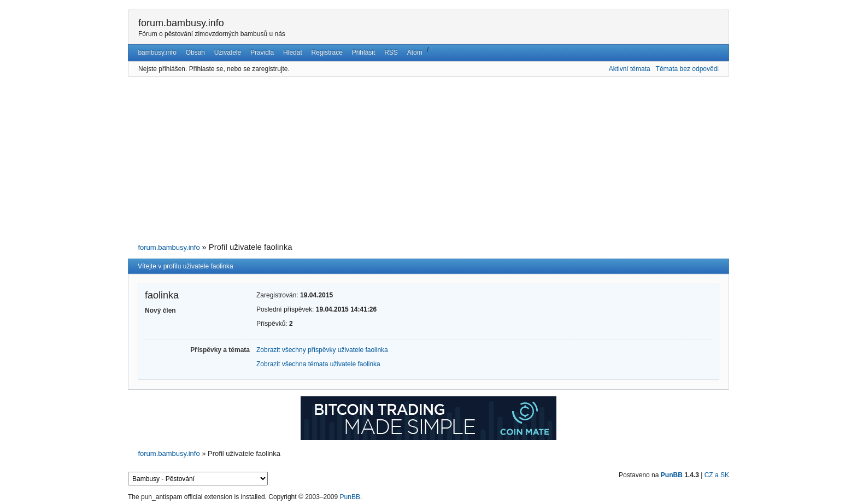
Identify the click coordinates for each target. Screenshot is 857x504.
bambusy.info (157, 52)
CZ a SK (717, 475)
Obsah (195, 52)
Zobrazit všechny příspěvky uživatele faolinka (322, 350)
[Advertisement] (428, 160)
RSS (391, 52)
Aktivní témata (630, 69)
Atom (415, 52)
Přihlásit (364, 52)
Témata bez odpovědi (687, 69)
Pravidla (262, 52)
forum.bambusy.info (181, 23)
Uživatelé (228, 52)
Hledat (293, 52)
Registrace (327, 52)
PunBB (672, 475)
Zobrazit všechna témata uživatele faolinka (318, 364)
